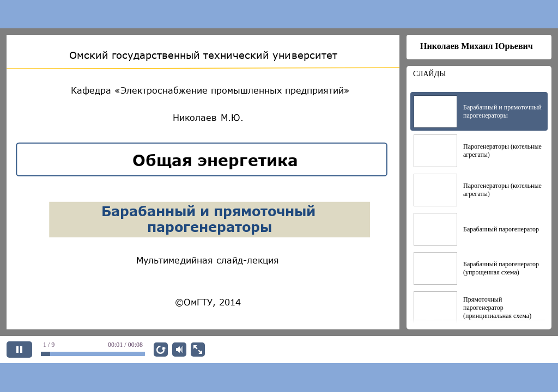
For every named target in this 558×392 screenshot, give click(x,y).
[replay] (161, 350)
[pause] (19, 350)
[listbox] (479, 205)
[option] (479, 112)
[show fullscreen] (198, 350)
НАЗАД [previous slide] (488, 349)
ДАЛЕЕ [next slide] (531, 349)
